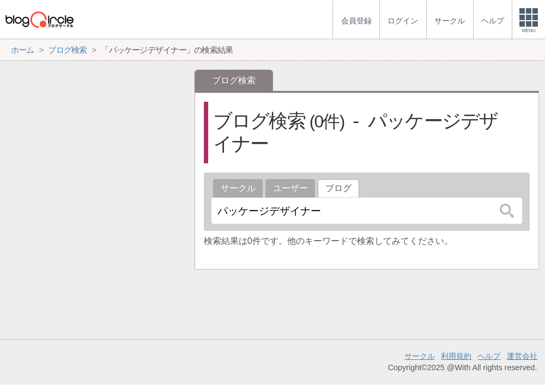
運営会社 (522, 356)
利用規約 (456, 356)
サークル (238, 188)
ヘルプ (489, 356)
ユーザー (290, 188)
